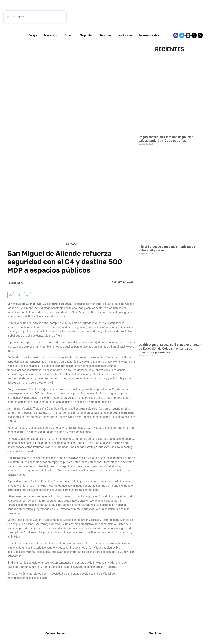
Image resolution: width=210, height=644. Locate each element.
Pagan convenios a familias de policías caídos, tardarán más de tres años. (166, 139)
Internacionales (149, 35)
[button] (11, 295)
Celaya (33, 35)
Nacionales (125, 35)
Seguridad (87, 35)
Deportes (106, 35)
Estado (69, 35)
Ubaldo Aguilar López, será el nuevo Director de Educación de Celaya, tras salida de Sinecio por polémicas (170, 348)
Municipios (51, 35)
